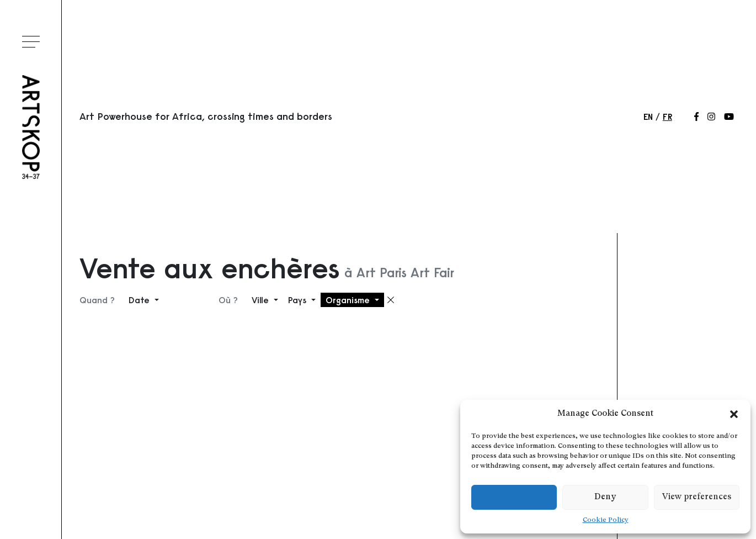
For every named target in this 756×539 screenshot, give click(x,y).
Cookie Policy (606, 520)
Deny (605, 497)
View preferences (697, 497)
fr (667, 117)
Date (140, 300)
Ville (262, 300)
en (648, 117)
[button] (734, 414)
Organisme (349, 300)
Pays (299, 300)
